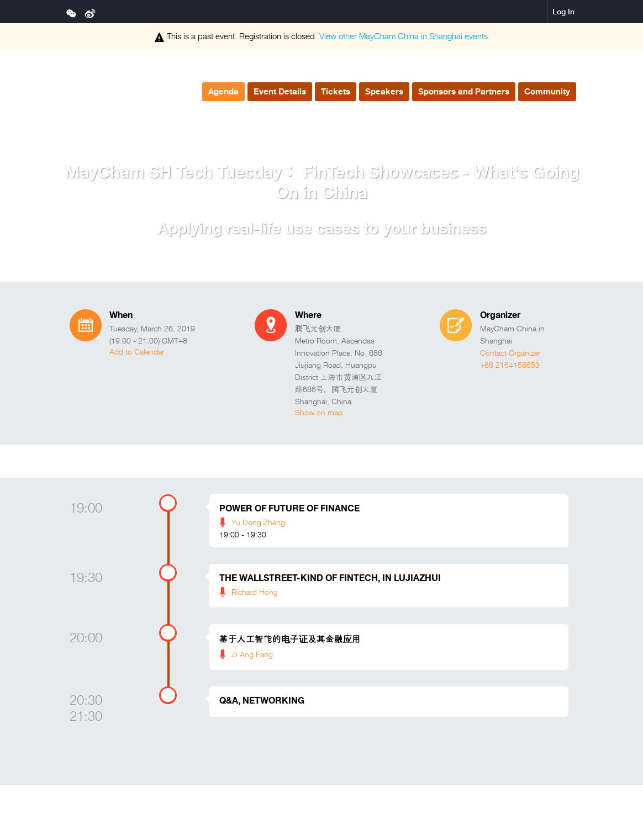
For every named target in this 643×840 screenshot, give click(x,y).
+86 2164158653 (510, 365)
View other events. (405, 36)
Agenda (223, 91)
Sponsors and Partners (464, 91)
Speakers (384, 91)
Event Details (280, 91)
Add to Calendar (137, 352)
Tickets (336, 91)
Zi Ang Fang (252, 654)
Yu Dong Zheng (258, 522)
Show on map (319, 412)
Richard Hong (255, 592)
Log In (563, 12)
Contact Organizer (510, 353)
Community (547, 91)
